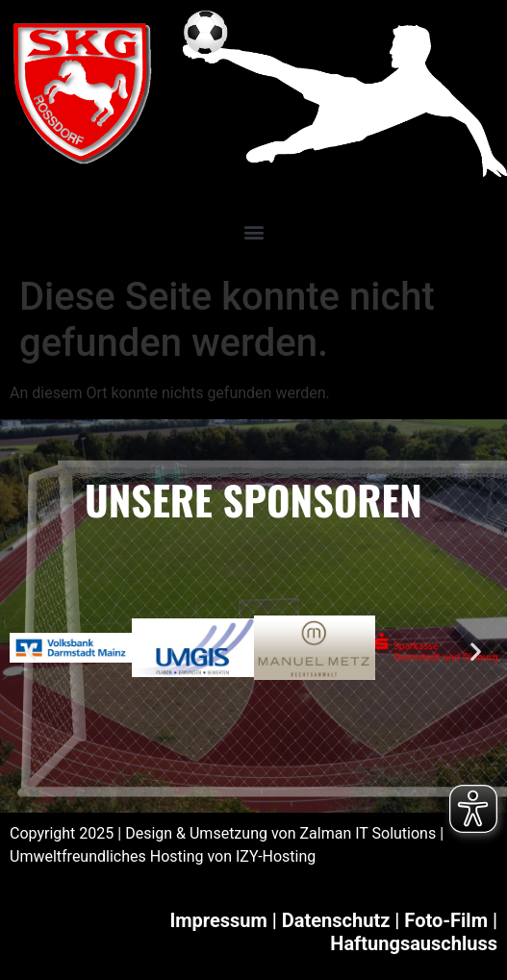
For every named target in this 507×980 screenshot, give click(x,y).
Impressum (218, 920)
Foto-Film (446, 920)
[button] (253, 231)
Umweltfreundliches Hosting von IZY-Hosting (163, 856)
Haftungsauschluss (414, 943)
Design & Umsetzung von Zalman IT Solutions (280, 833)
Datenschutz (336, 920)
